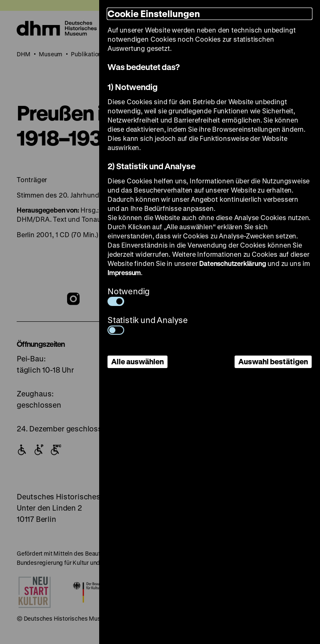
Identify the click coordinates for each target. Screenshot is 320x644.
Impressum (124, 272)
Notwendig (129, 296)
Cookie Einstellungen (154, 14)
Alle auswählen (137, 361)
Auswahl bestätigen (273, 361)
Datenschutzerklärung (232, 263)
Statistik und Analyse (148, 325)
